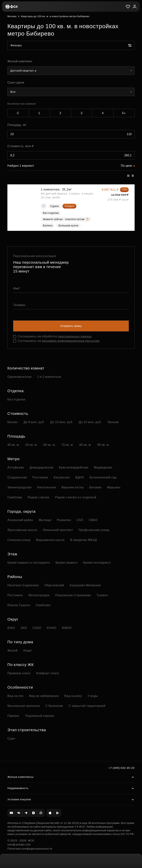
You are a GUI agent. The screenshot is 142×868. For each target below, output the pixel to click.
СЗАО (37, 628)
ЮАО (11, 628)
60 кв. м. (49, 445)
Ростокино (40, 477)
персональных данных (75, 336)
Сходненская (17, 477)
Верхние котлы (73, 487)
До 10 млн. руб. (62, 422)
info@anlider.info (19, 844)
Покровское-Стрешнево (73, 595)
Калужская (62, 477)
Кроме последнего (97, 563)
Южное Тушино (19, 605)
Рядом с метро (39, 497)
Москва (12, 16)
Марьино (114, 487)
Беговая (95, 487)
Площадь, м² (17, 125)
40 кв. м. (14, 445)
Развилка (64, 520)
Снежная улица (19, 540)
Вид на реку (73, 696)
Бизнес (13, 422)
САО (80, 520)
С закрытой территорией (87, 706)
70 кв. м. (68, 445)
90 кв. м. (103, 445)
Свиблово (15, 497)
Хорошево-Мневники (85, 585)
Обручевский (54, 585)
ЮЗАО (52, 628)
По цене (126, 166)
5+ (124, 113)
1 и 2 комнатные (49, 377)
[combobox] (71, 71)
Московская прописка (24, 706)
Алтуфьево (16, 467)
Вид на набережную (44, 696)
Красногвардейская (73, 467)
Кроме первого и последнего (29, 563)
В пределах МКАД (83, 540)
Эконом (113, 422)
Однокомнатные (20, 377)
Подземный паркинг (40, 716)
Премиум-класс (19, 673)
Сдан (11, 738)
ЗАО (24, 628)
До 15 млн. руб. (90, 422)
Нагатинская (47, 487)
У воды (93, 696)
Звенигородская (20, 487)
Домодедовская (42, 467)
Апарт (28, 651)
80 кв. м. (86, 445)
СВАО (93, 520)
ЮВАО (67, 628)
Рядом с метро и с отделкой (76, 497)
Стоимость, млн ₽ (21, 146)
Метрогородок (39, 595)
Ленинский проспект (58, 530)
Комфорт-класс (48, 673)
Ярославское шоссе (22, 530)
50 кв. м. (32, 445)
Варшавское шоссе (50, 540)
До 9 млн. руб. (34, 422)
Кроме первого (67, 563)
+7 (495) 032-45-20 (121, 768)
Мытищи (45, 520)
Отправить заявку (71, 326)
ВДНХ (80, 477)
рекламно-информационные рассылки (71, 341)
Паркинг (13, 716)
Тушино (102, 595)
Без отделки (16, 399)
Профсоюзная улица (94, 530)
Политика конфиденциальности (30, 849)
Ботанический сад (103, 477)
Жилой (12, 651)
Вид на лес (16, 696)
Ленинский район (20, 520)
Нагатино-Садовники (23, 585)
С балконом (54, 706)
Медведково (103, 467)
